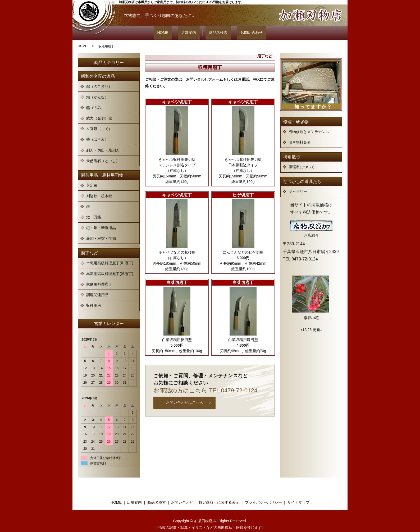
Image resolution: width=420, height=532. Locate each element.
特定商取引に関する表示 (219, 496)
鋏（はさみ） (97, 133)
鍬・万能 (94, 210)
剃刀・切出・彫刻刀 (103, 144)
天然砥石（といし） (103, 154)
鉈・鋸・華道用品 (101, 221)
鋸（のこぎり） (99, 80)
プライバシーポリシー (263, 496)
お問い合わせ (241, 30)
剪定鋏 (92, 179)
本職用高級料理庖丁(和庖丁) (110, 256)
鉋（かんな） (97, 90)
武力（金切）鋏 (99, 112)
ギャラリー (298, 185)
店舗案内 (192, 30)
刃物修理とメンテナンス (309, 125)
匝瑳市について (302, 160)
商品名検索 (215, 30)
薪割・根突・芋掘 (101, 232)
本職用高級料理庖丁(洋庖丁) (110, 267)
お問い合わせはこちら (185, 396)
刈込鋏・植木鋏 (99, 189)
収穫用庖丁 (95, 299)
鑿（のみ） (95, 101)
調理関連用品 (97, 288)
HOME (174, 30)
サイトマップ (298, 496)
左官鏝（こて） (99, 122)
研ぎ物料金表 (300, 136)
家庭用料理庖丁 (99, 278)
